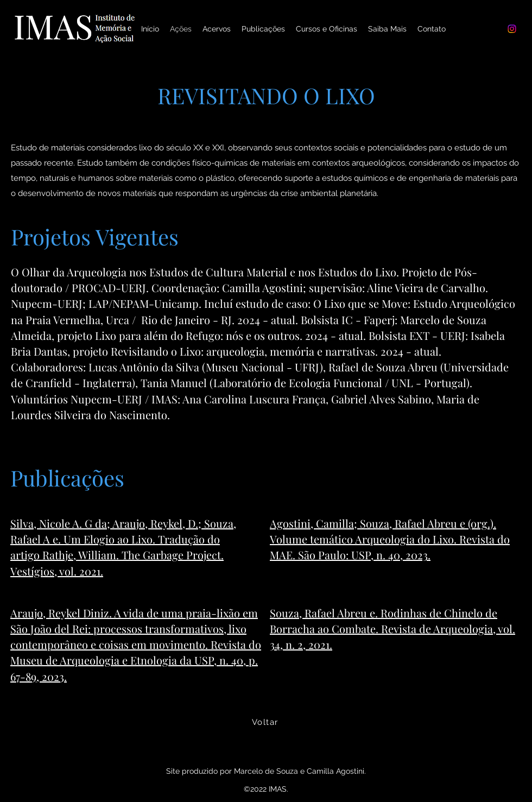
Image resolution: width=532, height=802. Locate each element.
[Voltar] (266, 722)
